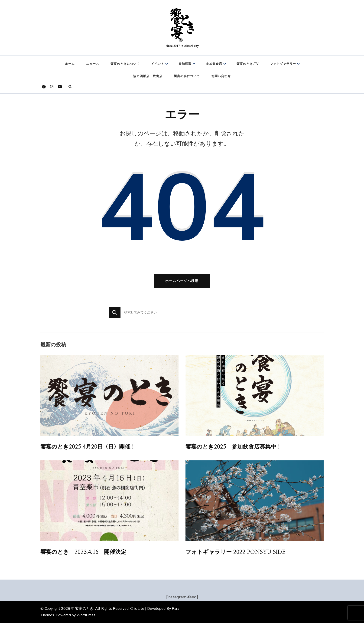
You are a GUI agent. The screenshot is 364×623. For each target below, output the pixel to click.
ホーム (70, 64)
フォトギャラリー (283, 64)
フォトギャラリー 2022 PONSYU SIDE (236, 552)
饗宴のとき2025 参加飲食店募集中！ (234, 447)
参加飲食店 (214, 64)
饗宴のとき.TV (248, 64)
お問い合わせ (221, 76)
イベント (158, 64)
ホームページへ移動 (182, 281)
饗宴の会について (187, 76)
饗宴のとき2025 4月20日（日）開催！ (88, 447)
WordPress (86, 615)
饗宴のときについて (125, 64)
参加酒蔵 (185, 64)
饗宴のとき (84, 609)
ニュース (93, 64)
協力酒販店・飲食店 (148, 76)
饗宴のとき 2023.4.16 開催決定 (83, 552)
